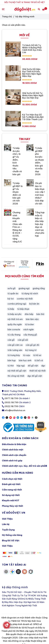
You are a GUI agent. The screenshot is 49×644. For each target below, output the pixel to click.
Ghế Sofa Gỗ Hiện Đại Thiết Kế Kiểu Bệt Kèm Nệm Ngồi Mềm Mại (32, 73)
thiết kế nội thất (38, 371)
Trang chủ (7, 17)
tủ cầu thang (14, 335)
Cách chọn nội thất (12, 479)
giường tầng (39, 288)
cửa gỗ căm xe (15, 345)
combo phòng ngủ (17, 304)
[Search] (39, 9)
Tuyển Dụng (8, 530)
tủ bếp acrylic (15, 314)
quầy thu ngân (15, 324)
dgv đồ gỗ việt (35, 376)
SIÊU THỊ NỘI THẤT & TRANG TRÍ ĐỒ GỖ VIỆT (25, 2)
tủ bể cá (39, 360)
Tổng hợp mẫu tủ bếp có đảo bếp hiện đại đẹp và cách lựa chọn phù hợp (40, 224)
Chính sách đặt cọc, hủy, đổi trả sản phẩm (24, 466)
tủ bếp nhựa (23, 309)
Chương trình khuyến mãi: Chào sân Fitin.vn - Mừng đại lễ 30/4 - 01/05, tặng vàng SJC (17, 227)
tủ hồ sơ (37, 355)
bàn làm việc (32, 319)
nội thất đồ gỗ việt (17, 371)
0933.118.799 (11, 402)
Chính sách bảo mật (13, 450)
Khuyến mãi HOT (11, 500)
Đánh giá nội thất (11, 484)
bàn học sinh (25, 360)
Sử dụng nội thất (11, 495)
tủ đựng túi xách (30, 293)
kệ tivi (11, 299)
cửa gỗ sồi (23, 340)
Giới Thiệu (7, 519)
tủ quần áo (13, 293)
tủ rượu (27, 355)
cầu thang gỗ (30, 335)
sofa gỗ (11, 288)
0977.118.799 (11, 398)
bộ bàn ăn (34, 304)
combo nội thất (25, 299)
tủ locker (29, 324)
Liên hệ (6, 524)
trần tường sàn (15, 350)
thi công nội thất (16, 376)
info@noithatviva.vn (15, 410)
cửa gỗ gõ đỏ (32, 345)
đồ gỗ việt (33, 366)
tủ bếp (11, 309)
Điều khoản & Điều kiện (14, 444)
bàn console (14, 329)
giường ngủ (24, 288)
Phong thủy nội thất (13, 506)
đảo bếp (29, 314)
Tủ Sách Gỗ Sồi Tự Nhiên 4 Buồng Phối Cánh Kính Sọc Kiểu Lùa (32, 49)
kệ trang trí (31, 350)
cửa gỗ (11, 340)
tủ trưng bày (14, 355)
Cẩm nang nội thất (12, 490)
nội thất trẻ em (15, 319)
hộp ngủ (21, 366)
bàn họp (12, 360)
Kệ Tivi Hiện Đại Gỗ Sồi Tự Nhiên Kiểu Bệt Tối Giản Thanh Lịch (33, 117)
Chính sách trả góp (12, 461)
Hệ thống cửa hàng (12, 535)
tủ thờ (11, 366)
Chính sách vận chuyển (14, 455)
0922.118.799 (11, 406)
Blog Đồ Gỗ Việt (11, 541)
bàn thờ (40, 314)
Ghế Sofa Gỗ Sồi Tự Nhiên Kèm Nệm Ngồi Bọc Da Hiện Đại (33, 95)
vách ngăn (28, 329)
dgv (43, 366)
